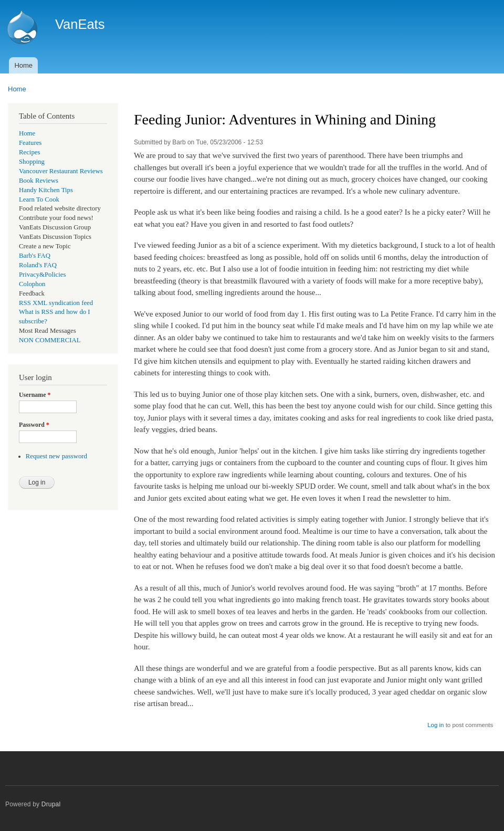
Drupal (51, 804)
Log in (435, 725)
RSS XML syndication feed (56, 303)
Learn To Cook (39, 199)
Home (23, 65)
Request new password (56, 456)
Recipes (29, 152)
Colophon (32, 284)
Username (35, 395)
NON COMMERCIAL (50, 340)
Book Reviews (39, 181)
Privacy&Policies (42, 275)
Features (30, 143)
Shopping (32, 162)
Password (34, 425)
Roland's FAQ (38, 265)
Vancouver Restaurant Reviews (61, 171)
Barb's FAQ (35, 256)
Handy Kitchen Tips (46, 190)
